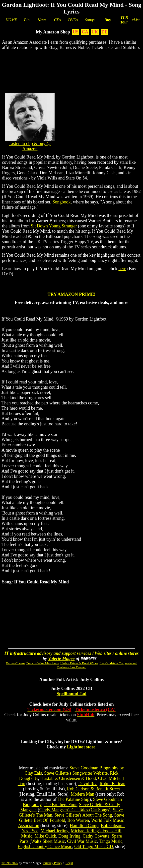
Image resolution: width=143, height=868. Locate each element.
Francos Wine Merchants (43, 663)
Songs (90, 20)
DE (105, 32)
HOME (11, 20)
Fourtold (58, 820)
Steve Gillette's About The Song (83, 815)
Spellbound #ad (71, 694)
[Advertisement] (71, 70)
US (76, 32)
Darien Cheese (15, 663)
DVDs (73, 20)
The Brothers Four (60, 805)
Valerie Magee (61, 659)
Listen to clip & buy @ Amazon (30, 146)
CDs (58, 20)
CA (85, 32)
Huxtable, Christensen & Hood (68, 778)
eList (136, 20)
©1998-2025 (10, 863)
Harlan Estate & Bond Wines (79, 663)
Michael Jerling (55, 831)
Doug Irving (69, 836)
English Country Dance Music (45, 847)
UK (95, 32)
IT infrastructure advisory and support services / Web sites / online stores (72, 653)
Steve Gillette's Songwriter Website (76, 773)
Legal (69, 863)
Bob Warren (78, 820)
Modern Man (82, 794)
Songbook (61, 202)
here (122, 269)
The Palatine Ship (73, 799)
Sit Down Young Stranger (54, 226)
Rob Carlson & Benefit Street (94, 789)
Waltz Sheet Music (48, 841)
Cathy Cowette (96, 836)
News (42, 20)
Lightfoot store (81, 747)
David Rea (88, 784)
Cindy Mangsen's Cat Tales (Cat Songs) (75, 810)
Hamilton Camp (84, 826)
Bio (27, 20)
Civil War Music (82, 841)
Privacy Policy (53, 863)
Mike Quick (45, 836)
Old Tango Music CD (94, 847)
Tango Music (111, 841)
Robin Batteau (112, 784)
